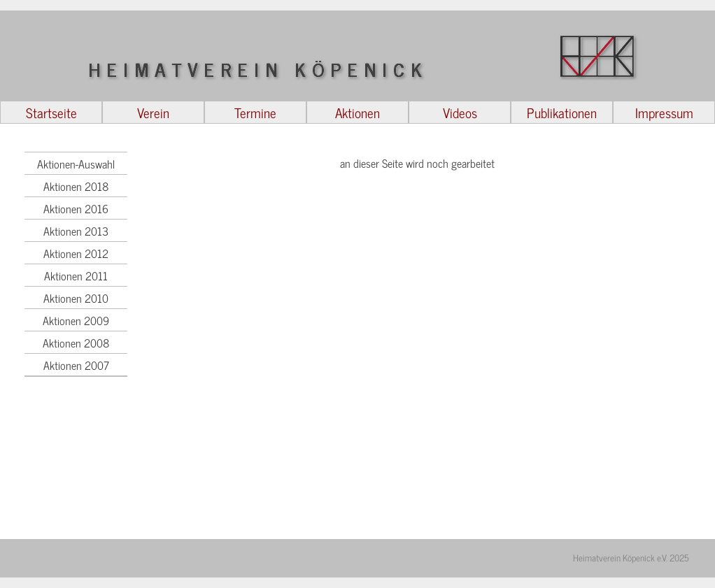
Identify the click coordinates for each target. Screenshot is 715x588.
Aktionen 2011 (76, 275)
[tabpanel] (413, 342)
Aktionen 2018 (76, 186)
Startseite (51, 113)
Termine (255, 113)
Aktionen (357, 113)
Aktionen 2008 (76, 343)
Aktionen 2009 (76, 320)
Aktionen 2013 (76, 231)
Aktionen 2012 (76, 253)
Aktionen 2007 (76, 365)
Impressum (664, 113)
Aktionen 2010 (76, 298)
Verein (153, 113)
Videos (460, 113)
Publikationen (562, 113)
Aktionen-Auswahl (76, 164)
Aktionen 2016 (76, 208)
